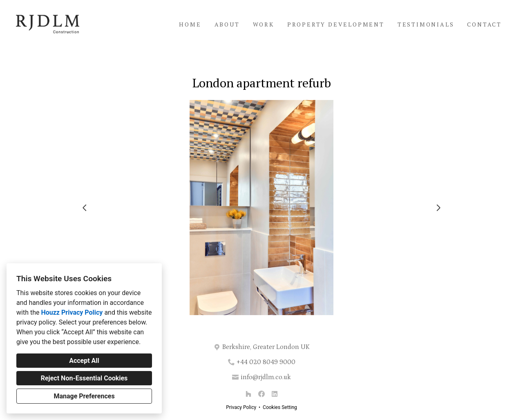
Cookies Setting (280, 407)
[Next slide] (438, 208)
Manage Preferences (84, 396)
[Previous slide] (85, 208)
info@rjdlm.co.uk (266, 377)
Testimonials (426, 24)
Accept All (84, 361)
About (227, 24)
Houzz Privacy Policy (72, 312)
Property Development (336, 24)
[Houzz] (248, 394)
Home (190, 24)
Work (264, 24)
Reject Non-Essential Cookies (84, 378)
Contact (484, 24)
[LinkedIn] (275, 394)
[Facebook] (261, 394)
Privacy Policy (241, 407)
